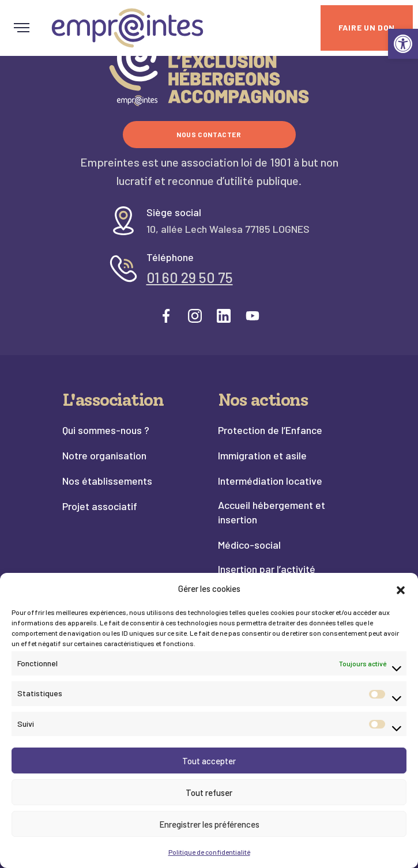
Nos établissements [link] (107, 481)
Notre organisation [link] (104, 455)
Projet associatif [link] (100, 506)
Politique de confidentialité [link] (209, 852)
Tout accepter (209, 761)
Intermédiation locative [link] (270, 481)
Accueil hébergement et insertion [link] (272, 512)
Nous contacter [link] (209, 134)
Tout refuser (209, 792)
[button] (401, 588)
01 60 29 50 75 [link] (190, 277)
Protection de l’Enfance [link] (270, 430)
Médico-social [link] (249, 545)
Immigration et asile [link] (262, 455)
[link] (403, 44)
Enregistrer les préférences (209, 824)
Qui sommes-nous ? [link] (106, 430)
